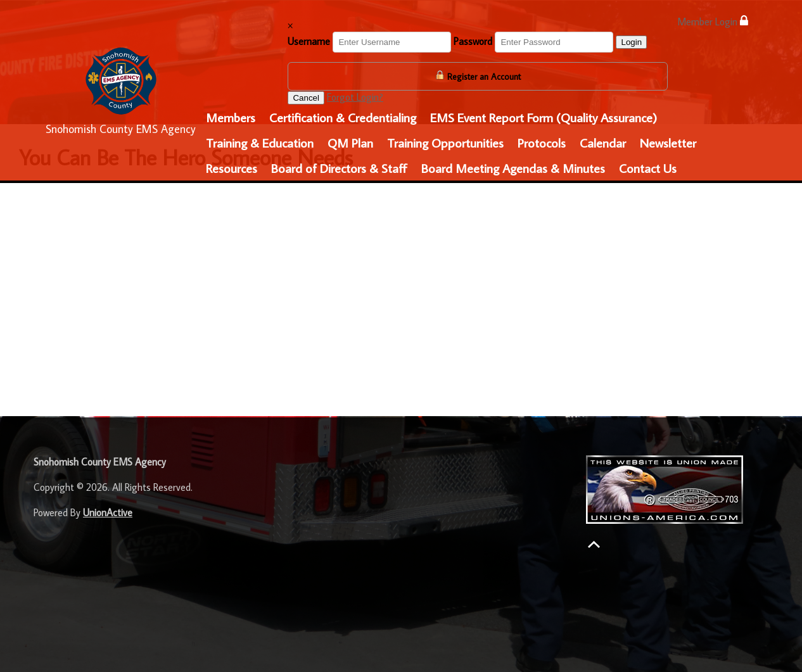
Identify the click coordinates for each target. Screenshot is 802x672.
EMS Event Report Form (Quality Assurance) (544, 117)
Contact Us (648, 168)
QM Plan (350, 143)
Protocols (542, 143)
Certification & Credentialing (343, 117)
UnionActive (108, 512)
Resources (232, 168)
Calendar (603, 143)
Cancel (306, 98)
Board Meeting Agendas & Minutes (513, 168)
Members (231, 117)
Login (631, 42)
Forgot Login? (355, 97)
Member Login (713, 21)
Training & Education (260, 143)
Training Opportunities (445, 143)
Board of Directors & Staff (339, 168)
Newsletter (668, 143)
